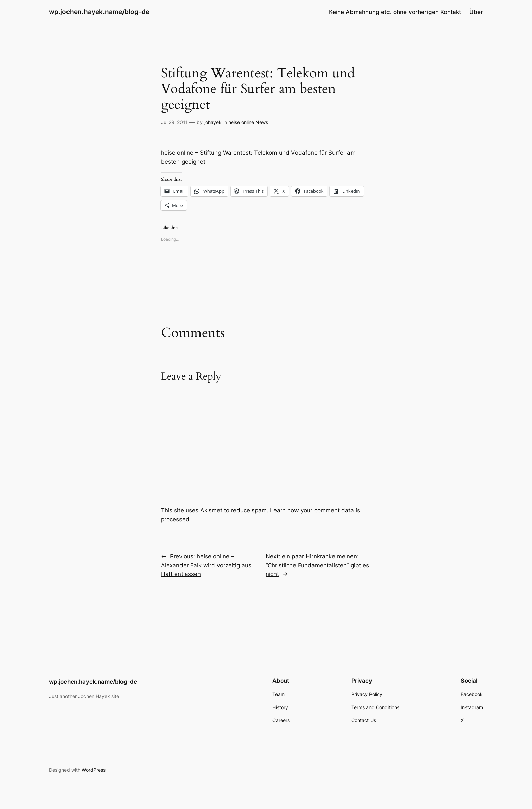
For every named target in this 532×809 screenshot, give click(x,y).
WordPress (94, 770)
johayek (213, 122)
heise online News (248, 122)
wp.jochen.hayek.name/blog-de (99, 12)
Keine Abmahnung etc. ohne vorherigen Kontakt (395, 12)
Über (476, 12)
